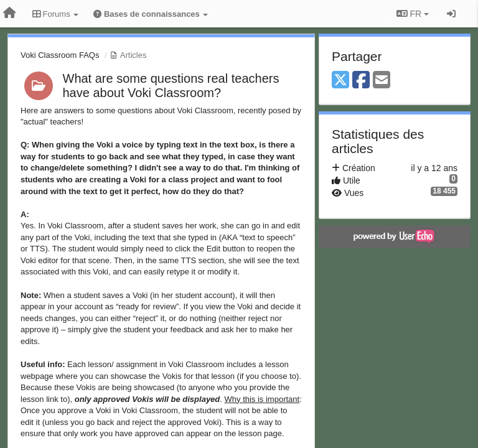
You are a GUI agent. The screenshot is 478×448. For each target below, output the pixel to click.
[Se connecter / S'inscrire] (451, 14)
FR (413, 14)
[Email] (382, 81)
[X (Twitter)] (340, 81)
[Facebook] (361, 81)
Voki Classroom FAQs (60, 55)
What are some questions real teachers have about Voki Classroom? (171, 86)
